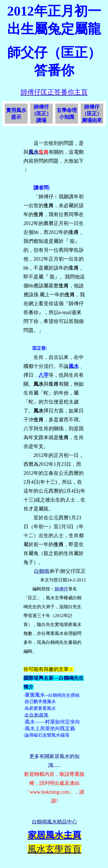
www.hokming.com (49, 792)
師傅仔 (61, 589)
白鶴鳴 (42, 571)
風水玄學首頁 (54, 849)
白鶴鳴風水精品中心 (54, 822)
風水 (33, 152)
